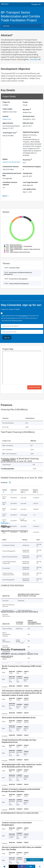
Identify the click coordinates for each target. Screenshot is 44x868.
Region (5, 159)
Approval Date (8, 123)
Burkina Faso (7, 119)
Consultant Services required (10, 183)
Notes (5, 196)
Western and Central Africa (11, 162)
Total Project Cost (10, 132)
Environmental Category (32, 167)
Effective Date (28, 123)
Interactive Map (34, 387)
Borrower (27, 109)
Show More (35, 59)
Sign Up (7, 337)
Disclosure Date (29, 116)
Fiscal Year (27, 159)
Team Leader (7, 109)
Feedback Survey (35, 860)
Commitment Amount (11, 167)
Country (5, 116)
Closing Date (27, 173)
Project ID (6, 102)
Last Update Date (29, 189)
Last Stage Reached (30, 182)
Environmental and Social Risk (12, 174)
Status (25, 102)
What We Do (5, 4)
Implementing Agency (31, 132)
